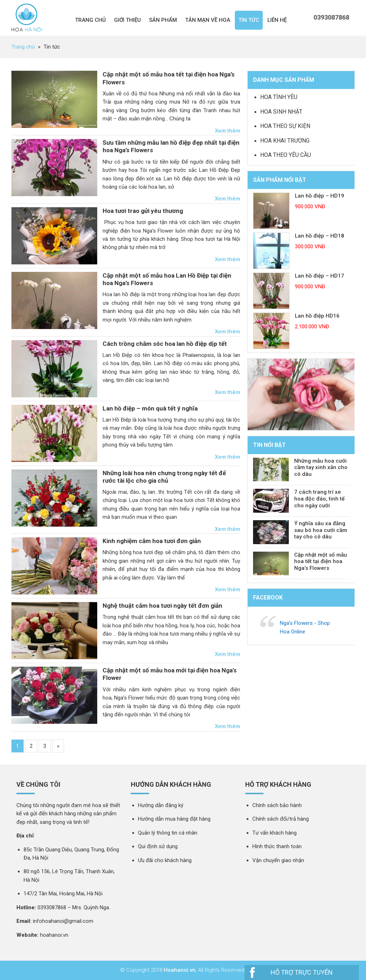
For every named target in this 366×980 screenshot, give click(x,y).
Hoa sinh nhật (281, 112)
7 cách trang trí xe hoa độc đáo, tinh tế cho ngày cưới (319, 499)
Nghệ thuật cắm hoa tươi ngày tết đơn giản (162, 606)
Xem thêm (227, 131)
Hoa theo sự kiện (285, 126)
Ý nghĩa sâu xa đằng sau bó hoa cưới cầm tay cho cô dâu (321, 530)
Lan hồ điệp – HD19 (320, 196)
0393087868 (331, 17)
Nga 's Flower (27, 18)
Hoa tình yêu (279, 97)
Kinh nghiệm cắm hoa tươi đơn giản (152, 541)
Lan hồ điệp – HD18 (320, 236)
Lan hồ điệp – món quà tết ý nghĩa (150, 408)
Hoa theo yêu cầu (286, 155)
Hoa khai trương (285, 141)
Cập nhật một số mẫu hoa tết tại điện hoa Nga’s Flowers (321, 562)
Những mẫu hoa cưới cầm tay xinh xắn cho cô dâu (321, 468)
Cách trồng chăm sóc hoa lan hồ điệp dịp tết (165, 344)
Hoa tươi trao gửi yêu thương (143, 211)
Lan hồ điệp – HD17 (320, 276)
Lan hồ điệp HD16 (317, 316)
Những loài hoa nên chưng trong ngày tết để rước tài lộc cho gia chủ (164, 477)
